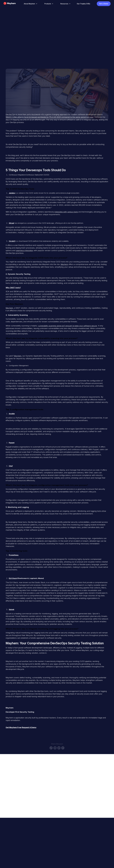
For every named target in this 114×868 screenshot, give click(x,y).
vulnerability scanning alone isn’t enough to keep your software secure (68, 326)
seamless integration (25, 250)
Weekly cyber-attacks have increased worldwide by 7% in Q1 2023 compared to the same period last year (50, 117)
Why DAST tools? (13, 288)
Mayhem (64, 264)
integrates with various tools (66, 212)
